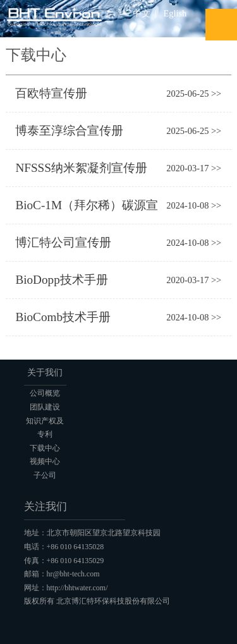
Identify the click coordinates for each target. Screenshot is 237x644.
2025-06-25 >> (194, 94)
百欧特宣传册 (51, 93)
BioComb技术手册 (63, 317)
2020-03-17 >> (194, 168)
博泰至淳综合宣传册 (69, 131)
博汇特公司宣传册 (63, 242)
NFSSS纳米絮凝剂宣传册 (81, 168)
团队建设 (45, 407)
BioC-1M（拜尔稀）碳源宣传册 (87, 209)
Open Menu (221, 25)
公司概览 (45, 393)
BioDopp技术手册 (61, 280)
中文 (142, 13)
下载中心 (45, 448)
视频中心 (45, 461)
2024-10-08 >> (194, 205)
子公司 (45, 475)
